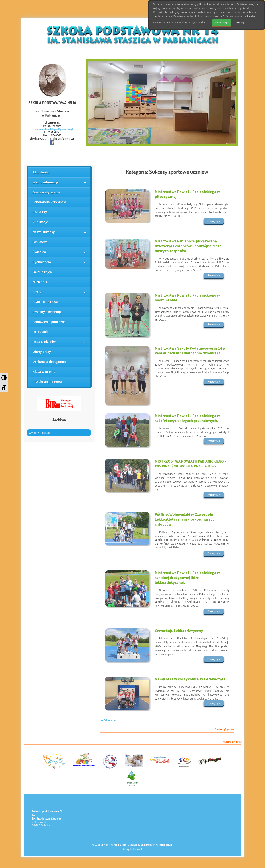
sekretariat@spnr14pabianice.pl (56, 129)
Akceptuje (222, 22)
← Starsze (108, 720)
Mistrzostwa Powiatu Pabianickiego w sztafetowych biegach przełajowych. (187, 418)
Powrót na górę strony (224, 729)
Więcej (240, 22)
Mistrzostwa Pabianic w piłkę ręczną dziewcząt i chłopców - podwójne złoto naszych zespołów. (188, 246)
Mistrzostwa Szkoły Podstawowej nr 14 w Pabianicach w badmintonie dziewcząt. (190, 351)
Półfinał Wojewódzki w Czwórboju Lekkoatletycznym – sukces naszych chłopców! (186, 519)
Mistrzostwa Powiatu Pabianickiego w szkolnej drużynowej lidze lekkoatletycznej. (187, 578)
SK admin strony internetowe (157, 845)
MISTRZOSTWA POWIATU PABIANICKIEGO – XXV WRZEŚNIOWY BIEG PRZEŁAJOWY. (191, 464)
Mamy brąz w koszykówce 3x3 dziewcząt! (190, 679)
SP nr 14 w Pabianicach (114, 845)
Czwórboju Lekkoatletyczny (179, 631)
